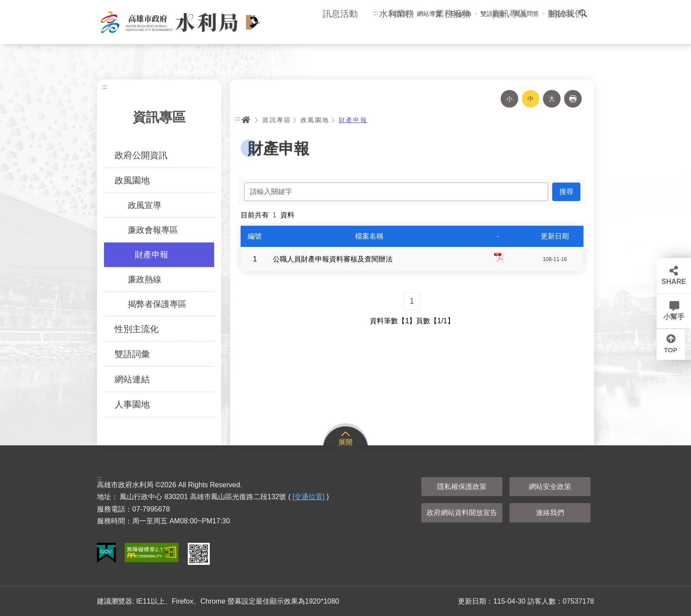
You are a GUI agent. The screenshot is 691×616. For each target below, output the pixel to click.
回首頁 (399, 14)
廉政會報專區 (153, 230)
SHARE (674, 282)
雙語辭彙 (493, 14)
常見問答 (527, 14)
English (461, 14)
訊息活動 (340, 31)
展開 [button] (345, 442)
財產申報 (152, 255)
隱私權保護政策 (462, 487)
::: (376, 13)
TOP (674, 352)
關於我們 (566, 31)
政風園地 (132, 180)
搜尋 (583, 13)
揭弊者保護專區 (157, 304)
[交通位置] (309, 497)
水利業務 (397, 31)
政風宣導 (145, 205)
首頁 (246, 120)
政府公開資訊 (141, 155)
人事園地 (132, 404)
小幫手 (674, 317)
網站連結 (132, 379)
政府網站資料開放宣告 (462, 513)
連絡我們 (550, 513)
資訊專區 (509, 31)
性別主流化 (137, 329)
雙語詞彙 (132, 354)
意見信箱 (561, 14)
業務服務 (453, 31)
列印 (573, 99)
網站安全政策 (550, 487)
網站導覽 (429, 14)
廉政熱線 (145, 279)
